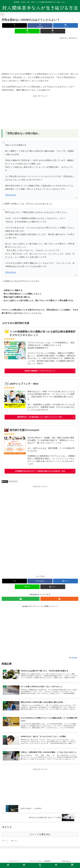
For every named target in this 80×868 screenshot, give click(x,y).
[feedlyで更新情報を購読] (21, 599)
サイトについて (14, 861)
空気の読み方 (11, 195)
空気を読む (14, 481)
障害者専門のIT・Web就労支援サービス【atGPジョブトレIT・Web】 (40, 417)
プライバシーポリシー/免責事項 (40, 861)
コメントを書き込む (40, 835)
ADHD (5, 481)
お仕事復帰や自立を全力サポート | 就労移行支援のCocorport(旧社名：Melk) (40, 471)
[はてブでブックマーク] (65, 25)
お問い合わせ (66, 861)
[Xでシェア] (15, 25)
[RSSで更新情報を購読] (59, 599)
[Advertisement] (40, 55)
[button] (53, 31)
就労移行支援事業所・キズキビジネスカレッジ (40, 371)
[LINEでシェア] (27, 31)
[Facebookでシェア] (40, 25)
